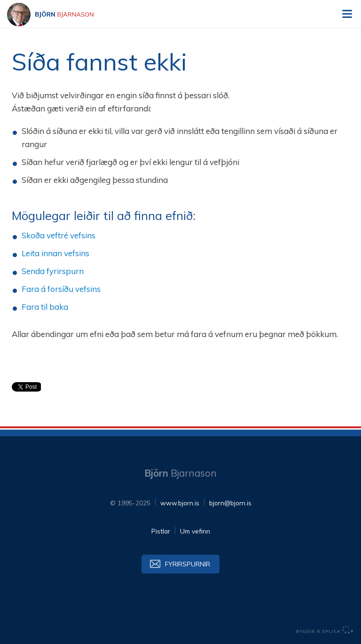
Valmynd (347, 14)
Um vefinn (195, 531)
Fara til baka (45, 307)
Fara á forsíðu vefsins (61, 289)
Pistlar (161, 531)
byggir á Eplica (325, 630)
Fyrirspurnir (188, 564)
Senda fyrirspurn (53, 271)
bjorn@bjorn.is (230, 503)
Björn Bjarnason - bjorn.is (59, 15)
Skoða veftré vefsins (59, 235)
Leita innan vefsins (55, 253)
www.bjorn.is (180, 503)
